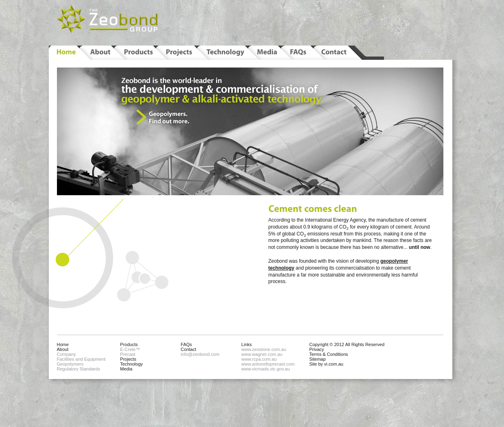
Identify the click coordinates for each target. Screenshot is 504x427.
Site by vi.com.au (326, 364)
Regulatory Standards (79, 369)
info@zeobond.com (200, 354)
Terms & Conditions (328, 354)
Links (247, 344)
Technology (131, 364)
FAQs (186, 344)
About (63, 349)
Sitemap (317, 359)
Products (129, 344)
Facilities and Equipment (81, 359)
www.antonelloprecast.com (268, 364)
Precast (128, 354)
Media (126, 369)
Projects (128, 359)
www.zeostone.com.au (264, 349)
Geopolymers (70, 364)
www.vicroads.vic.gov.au (265, 369)
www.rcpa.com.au (259, 359)
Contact (188, 349)
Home (63, 344)
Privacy (316, 349)
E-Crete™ (130, 349)
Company (67, 354)
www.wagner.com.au (262, 354)
